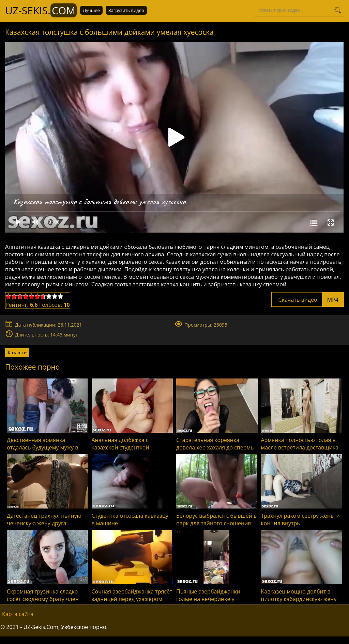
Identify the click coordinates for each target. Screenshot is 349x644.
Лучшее (91, 10)
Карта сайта (18, 614)
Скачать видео (308, 300)
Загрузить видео (126, 10)
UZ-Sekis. (41, 10)
